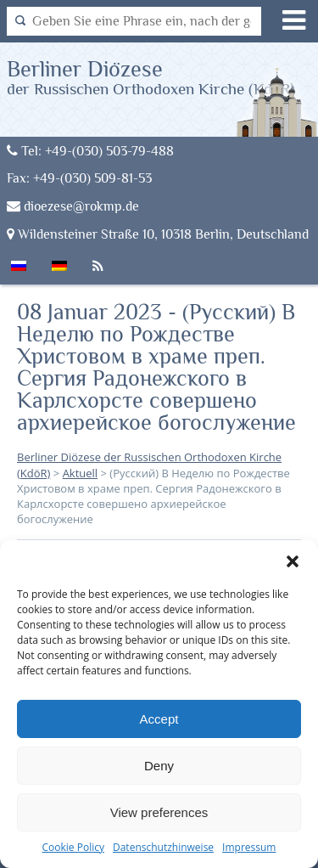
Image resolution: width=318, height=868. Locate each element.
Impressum (249, 847)
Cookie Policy (73, 847)
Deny (159, 766)
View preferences (159, 812)
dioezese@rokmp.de (73, 206)
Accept (159, 719)
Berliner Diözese (151, 77)
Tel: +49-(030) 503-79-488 (90, 151)
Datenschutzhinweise (163, 847)
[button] (293, 561)
